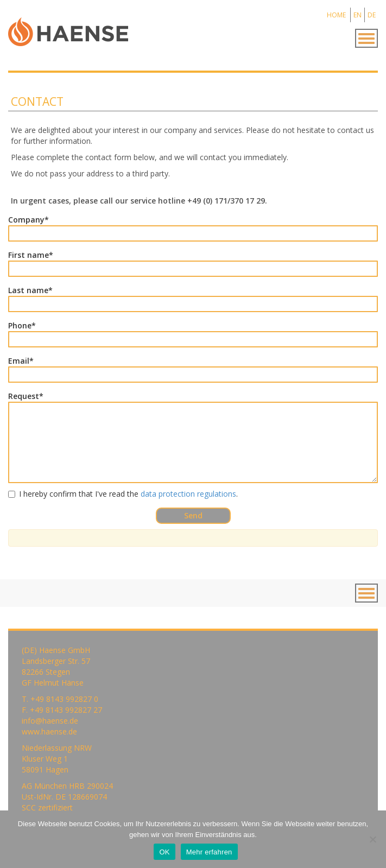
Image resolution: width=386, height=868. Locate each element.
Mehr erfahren (209, 852)
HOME (336, 15)
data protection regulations (188, 494)
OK (164, 852)
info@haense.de (50, 721)
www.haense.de (49, 731)
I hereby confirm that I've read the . (123, 494)
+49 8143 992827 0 (64, 699)
